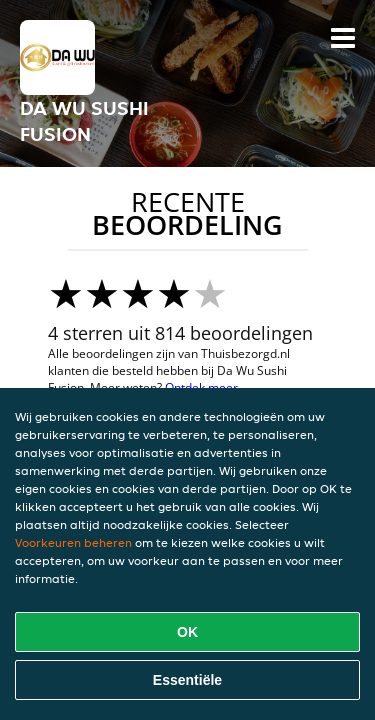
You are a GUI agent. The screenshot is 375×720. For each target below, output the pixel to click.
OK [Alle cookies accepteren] (187, 632)
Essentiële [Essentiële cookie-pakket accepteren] (187, 680)
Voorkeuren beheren (73, 542)
